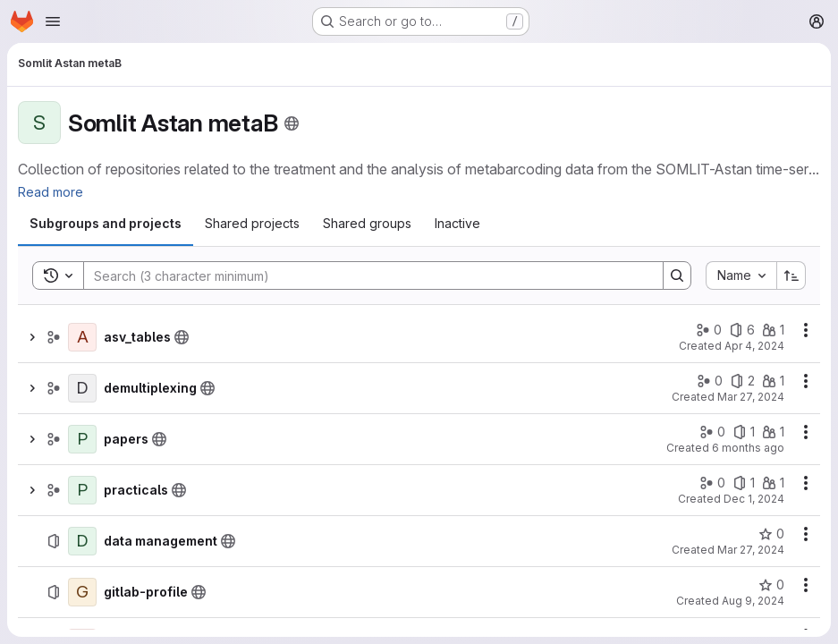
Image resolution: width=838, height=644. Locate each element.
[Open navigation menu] (53, 21)
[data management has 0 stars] (771, 534)
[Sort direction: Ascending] (791, 275)
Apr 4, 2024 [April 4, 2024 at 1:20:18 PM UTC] (754, 346)
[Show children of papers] (32, 439)
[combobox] (741, 275)
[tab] (106, 224)
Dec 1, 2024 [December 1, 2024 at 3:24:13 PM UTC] (754, 499)
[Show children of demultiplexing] (32, 388)
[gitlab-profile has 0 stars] (771, 585)
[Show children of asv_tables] (32, 337)
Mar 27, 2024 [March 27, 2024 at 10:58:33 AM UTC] (751, 550)
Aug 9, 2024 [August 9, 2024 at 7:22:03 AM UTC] (753, 601)
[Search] (364, 275)
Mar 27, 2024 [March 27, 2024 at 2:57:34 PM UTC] (751, 397)
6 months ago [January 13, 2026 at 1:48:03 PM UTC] (748, 448)
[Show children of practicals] (32, 490)
